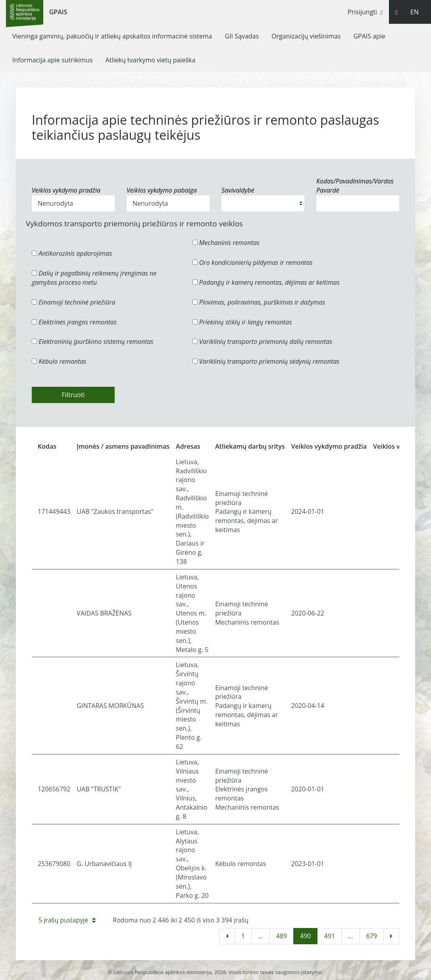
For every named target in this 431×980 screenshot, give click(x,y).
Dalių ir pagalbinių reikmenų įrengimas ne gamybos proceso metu (94, 278)
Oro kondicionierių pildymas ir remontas (253, 262)
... (261, 936)
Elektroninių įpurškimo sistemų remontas (93, 341)
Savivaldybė (238, 190)
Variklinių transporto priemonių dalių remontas (262, 341)
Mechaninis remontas (226, 243)
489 (282, 936)
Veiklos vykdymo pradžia (66, 190)
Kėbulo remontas (59, 361)
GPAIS (58, 12)
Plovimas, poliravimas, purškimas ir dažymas (259, 302)
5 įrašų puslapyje (67, 920)
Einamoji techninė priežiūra (74, 302)
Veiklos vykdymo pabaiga (162, 190)
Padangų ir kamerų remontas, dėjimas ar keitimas (266, 282)
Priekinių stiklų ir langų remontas (242, 322)
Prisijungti (365, 12)
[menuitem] (112, 36)
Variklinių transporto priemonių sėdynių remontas (266, 361)
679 (372, 936)
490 (305, 936)
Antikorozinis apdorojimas (72, 253)
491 (329, 936)
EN (415, 12)
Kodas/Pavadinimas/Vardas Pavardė (355, 186)
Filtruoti (73, 395)
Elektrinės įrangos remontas (74, 322)
